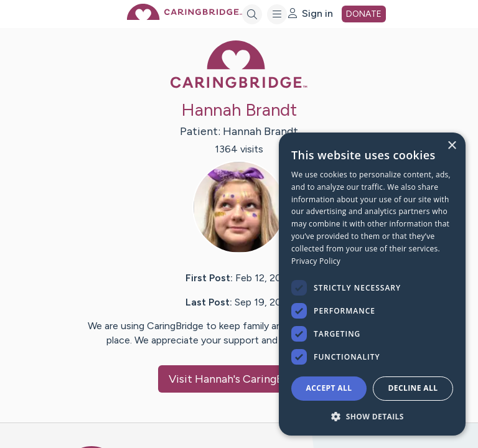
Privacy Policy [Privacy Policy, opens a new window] (316, 261)
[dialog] (372, 284)
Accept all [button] (329, 388)
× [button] (452, 146)
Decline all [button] (413, 388)
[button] (372, 416)
